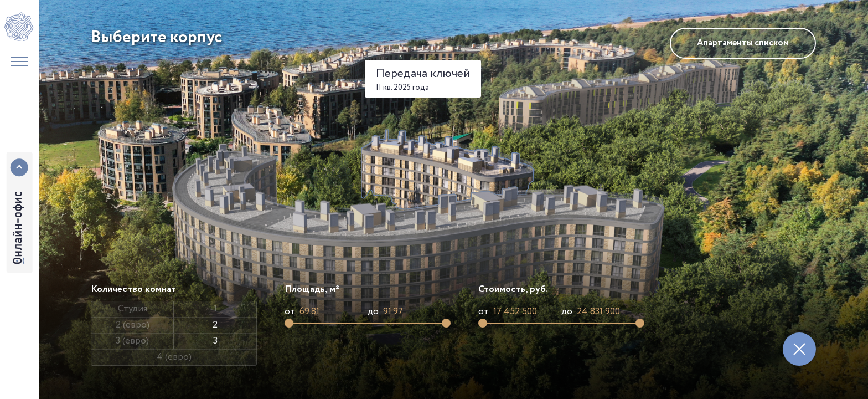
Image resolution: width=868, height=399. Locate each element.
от (290, 312)
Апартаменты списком (743, 43)
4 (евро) (174, 357)
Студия (133, 309)
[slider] (289, 323)
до (373, 312)
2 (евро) (133, 325)
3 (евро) (132, 341)
